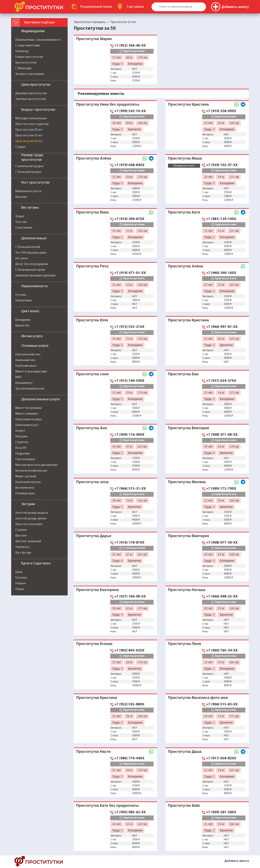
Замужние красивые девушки (35, 276)
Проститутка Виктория (188, 428)
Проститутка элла (92, 482)
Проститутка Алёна (94, 158)
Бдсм (19, 572)
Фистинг (21, 536)
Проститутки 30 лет (29, 130)
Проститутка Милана (187, 482)
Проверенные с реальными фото (38, 40)
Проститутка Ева (183, 374)
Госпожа (21, 578)
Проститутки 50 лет (29, 141)
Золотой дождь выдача (32, 513)
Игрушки (21, 437)
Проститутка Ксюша (94, 644)
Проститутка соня (92, 374)
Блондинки (23, 320)
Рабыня (21, 583)
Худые (20, 216)
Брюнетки (22, 326)
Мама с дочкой (26, 476)
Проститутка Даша (185, 751)
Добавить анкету (237, 861)
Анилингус (22, 547)
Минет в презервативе (31, 372)
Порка (20, 589)
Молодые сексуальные (31, 118)
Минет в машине (27, 414)
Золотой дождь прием (31, 519)
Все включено (25, 488)
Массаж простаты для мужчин (36, 465)
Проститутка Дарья (94, 536)
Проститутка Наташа (187, 590)
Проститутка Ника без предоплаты (108, 104)
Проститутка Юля (92, 320)
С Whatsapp (23, 68)
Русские (21, 295)
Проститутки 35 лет (29, 136)
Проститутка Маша (185, 158)
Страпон (21, 530)
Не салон (22, 258)
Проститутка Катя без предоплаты (107, 805)
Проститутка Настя (93, 751)
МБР (18, 377)
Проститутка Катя (184, 212)
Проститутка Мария (94, 39)
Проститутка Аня (92, 428)
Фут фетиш (23, 553)
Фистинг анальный (28, 541)
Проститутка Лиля (185, 644)
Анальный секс (25, 360)
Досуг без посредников (32, 264)
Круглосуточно (26, 63)
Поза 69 (21, 448)
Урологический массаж (31, 471)
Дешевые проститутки (31, 93)
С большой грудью (28, 172)
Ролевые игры (25, 494)
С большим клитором (30, 270)
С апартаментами (28, 46)
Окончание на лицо (29, 419)
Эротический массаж (30, 389)
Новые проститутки (29, 57)
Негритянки (23, 301)
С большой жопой (28, 247)
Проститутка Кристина (188, 104)
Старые (20, 147)
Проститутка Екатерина (97, 590)
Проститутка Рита (92, 266)
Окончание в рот (27, 425)
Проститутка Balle (184, 805)
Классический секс (28, 355)
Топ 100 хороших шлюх (31, 253)
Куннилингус (24, 383)
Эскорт (20, 431)
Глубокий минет (26, 366)
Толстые (21, 222)
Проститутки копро (29, 524)
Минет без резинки (28, 408)
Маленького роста (28, 191)
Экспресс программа (30, 74)
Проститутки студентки (32, 124)
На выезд (22, 51)
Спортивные (24, 228)
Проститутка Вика (92, 212)
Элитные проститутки (30, 99)
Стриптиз (22, 442)
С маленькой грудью (29, 166)
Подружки (22, 454)
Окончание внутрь (28, 482)
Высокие (21, 197)
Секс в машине (25, 459)
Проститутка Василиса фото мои (198, 698)
